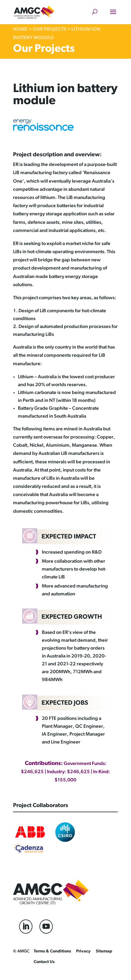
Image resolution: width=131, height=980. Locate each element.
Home (20, 29)
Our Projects (49, 29)
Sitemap (104, 951)
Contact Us (44, 962)
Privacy (83, 951)
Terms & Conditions (52, 951)
